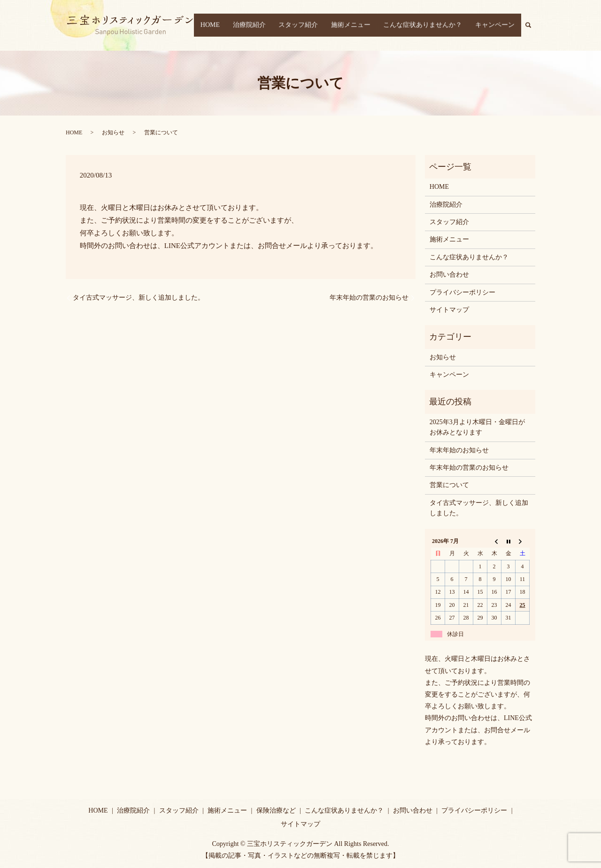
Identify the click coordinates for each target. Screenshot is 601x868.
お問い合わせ (449, 275)
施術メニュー (363, 26)
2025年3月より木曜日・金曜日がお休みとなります (477, 427)
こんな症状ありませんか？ (431, 26)
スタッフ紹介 (316, 26)
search (533, 25)
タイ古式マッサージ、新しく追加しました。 (139, 298)
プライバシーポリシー (462, 292)
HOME (238, 26)
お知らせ (113, 132)
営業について (449, 485)
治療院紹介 (272, 26)
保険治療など (276, 810)
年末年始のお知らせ (459, 450)
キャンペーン (498, 26)
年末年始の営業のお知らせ (369, 298)
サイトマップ (449, 310)
